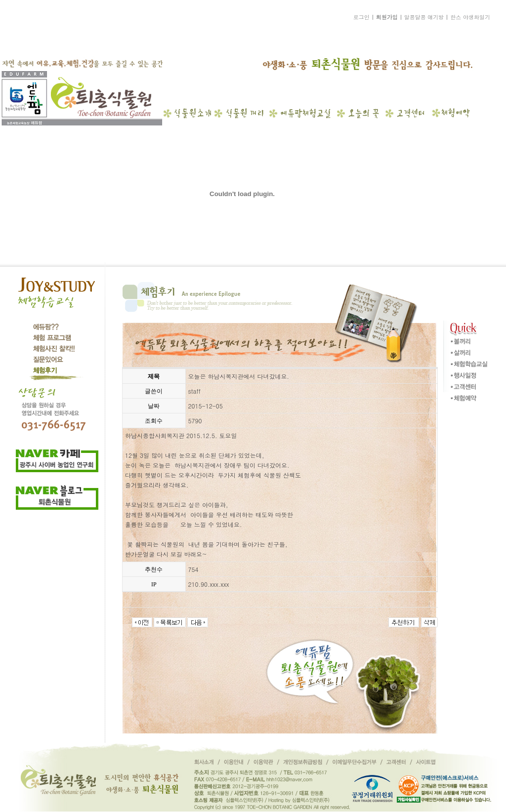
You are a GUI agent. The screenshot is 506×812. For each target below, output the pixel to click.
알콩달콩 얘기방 (424, 17)
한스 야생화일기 (470, 17)
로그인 (361, 17)
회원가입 (387, 17)
